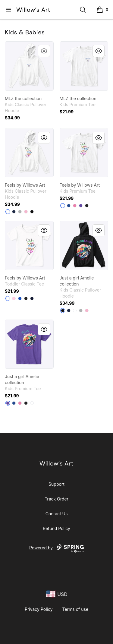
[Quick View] (44, 51)
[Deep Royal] (69, 206)
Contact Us (57, 514)
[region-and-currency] (57, 594)
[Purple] (81, 206)
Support (56, 484)
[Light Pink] (26, 212)
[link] (29, 66)
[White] (8, 212)
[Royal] (20, 298)
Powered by (56, 548)
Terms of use (75, 609)
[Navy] (14, 212)
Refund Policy (56, 528)
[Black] (32, 212)
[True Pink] (75, 206)
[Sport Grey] (20, 212)
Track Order (56, 499)
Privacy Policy (39, 609)
